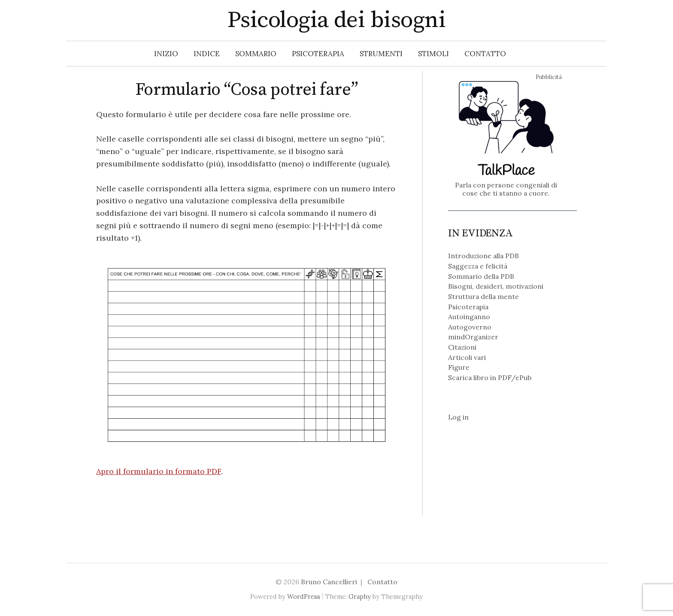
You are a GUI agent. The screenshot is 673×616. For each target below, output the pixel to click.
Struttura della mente (484, 296)
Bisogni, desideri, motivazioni (496, 286)
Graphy (360, 596)
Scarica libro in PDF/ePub (490, 377)
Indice (207, 54)
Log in (458, 417)
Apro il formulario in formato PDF (159, 471)
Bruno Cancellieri (329, 582)
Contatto (485, 54)
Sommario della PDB (481, 276)
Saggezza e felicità (478, 266)
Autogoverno (470, 327)
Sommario (256, 54)
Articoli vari (467, 357)
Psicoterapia (318, 54)
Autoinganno (469, 317)
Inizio (166, 54)
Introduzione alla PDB (484, 256)
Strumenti (381, 54)
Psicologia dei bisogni (336, 20)
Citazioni (462, 347)
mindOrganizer (473, 337)
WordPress (304, 596)
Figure (459, 367)
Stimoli (434, 54)
